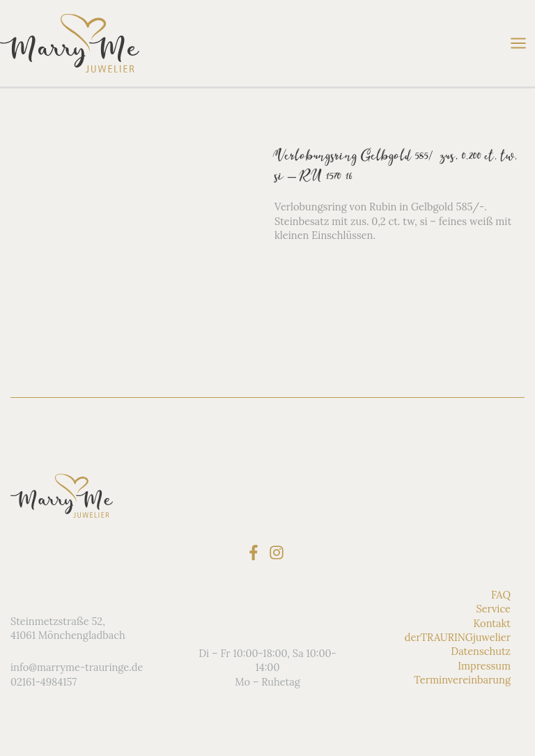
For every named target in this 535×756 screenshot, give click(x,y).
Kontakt (492, 623)
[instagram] (279, 553)
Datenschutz (481, 651)
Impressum (484, 666)
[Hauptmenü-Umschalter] (518, 43)
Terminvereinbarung (462, 680)
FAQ (501, 595)
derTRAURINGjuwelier (458, 637)
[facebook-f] (256, 553)
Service (493, 609)
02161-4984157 (44, 682)
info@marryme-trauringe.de (77, 667)
